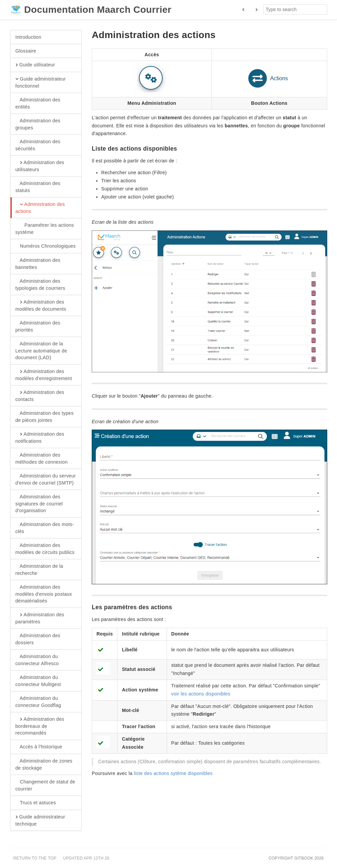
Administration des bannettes (38, 263)
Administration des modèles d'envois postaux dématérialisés (44, 594)
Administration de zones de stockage (44, 764)
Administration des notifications (40, 437)
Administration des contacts (40, 396)
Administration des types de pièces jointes (45, 416)
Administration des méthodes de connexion (42, 458)
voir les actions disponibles (201, 694)
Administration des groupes (38, 124)
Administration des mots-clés (45, 528)
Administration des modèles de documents (41, 305)
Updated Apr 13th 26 (86, 858)
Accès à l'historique (39, 747)
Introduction (29, 37)
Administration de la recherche (39, 569)
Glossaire (26, 51)
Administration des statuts (38, 187)
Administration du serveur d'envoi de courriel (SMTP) (46, 479)
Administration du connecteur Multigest (38, 681)
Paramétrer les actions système (45, 228)
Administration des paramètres (40, 618)
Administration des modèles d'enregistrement (44, 375)
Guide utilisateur (35, 65)
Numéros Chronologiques (46, 246)
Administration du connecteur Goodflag (38, 702)
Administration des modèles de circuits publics (45, 549)
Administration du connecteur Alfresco (37, 660)
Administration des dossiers (38, 639)
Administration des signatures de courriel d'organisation (39, 503)
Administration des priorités (38, 326)
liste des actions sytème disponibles (173, 773)
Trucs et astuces (36, 803)
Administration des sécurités (38, 145)
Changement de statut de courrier (46, 785)
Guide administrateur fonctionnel (41, 82)
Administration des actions (40, 208)
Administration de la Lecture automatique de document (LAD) (41, 350)
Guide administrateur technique (40, 820)
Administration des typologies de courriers (40, 284)
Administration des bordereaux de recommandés (40, 726)
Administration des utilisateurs (40, 166)
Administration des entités (38, 103)
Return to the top (35, 858)
